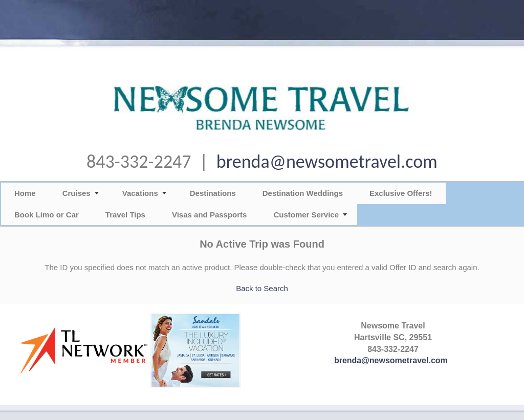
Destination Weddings (303, 193)
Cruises (77, 193)
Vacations (140, 193)
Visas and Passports (209, 215)
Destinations (213, 193)
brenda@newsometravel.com (327, 162)
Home (25, 193)
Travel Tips (125, 215)
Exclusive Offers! (401, 193)
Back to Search (262, 288)
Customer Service (306, 215)
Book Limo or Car (47, 215)
